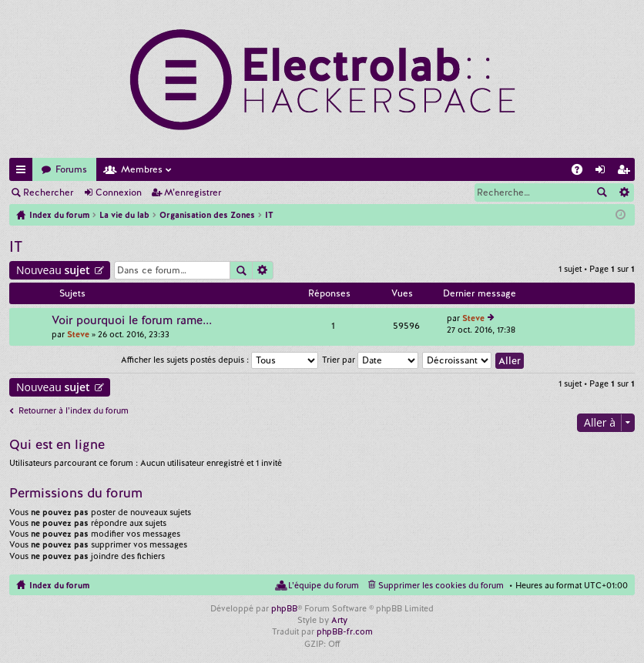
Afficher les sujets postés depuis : (220, 360)
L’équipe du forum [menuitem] (324, 585)
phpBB (284, 608)
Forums (71, 169)
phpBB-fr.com (345, 631)
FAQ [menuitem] (582, 172)
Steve (78, 334)
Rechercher (48, 193)
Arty (339, 620)
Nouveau (53, 270)
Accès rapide (24, 172)
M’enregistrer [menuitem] (626, 172)
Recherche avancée (624, 193)
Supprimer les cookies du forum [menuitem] (441, 585)
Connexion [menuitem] (603, 172)
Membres (142, 169)
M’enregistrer (193, 193)
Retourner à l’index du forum (74, 410)
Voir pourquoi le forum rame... (132, 321)
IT (16, 247)
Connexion (119, 193)
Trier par (370, 360)
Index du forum (59, 585)
